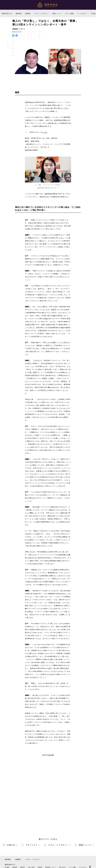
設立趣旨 (7, 867)
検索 (93, 13)
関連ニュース (57, 13)
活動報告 (28, 13)
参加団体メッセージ (51, 867)
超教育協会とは (7, 13)
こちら (45, 132)
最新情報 (19, 13)
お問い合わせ (62, 867)
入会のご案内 (31, 867)
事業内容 (22, 867)
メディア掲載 (69, 13)
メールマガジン (82, 13)
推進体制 (15, 867)
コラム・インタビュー (42, 13)
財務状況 (40, 867)
